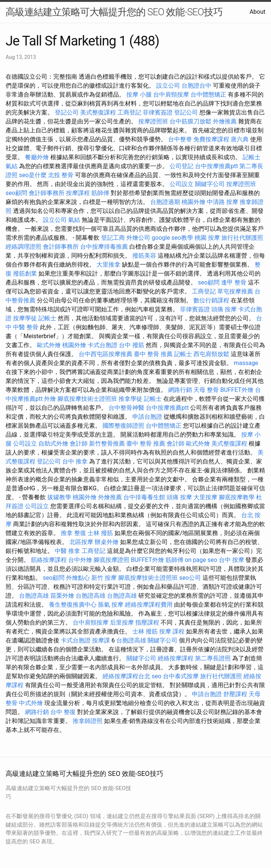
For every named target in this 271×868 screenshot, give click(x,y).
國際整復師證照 (123, 426)
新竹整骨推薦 (107, 444)
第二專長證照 (213, 658)
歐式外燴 (49, 345)
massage (246, 363)
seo (157, 676)
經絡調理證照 (23, 247)
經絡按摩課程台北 (126, 676)
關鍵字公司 (210, 184)
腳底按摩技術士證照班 (87, 399)
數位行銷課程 (211, 300)
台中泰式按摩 (181, 676)
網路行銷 (180, 390)
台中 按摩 (231, 560)
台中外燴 (80, 560)
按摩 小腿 (139, 95)
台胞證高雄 (34, 596)
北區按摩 (81, 542)
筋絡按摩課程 (49, 560)
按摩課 (101, 640)
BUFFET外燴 (237, 390)
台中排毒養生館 (144, 497)
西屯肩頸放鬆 (211, 354)
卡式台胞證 (103, 345)
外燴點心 (78, 578)
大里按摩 (205, 497)
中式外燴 (31, 703)
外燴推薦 (225, 121)
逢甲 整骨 (234, 282)
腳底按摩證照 (111, 560)
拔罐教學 (59, 497)
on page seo (201, 560)
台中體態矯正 (208, 95)
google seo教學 (172, 238)
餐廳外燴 (37, 157)
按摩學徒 (25, 318)
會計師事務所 (47, 193)
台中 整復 (63, 712)
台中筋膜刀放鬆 (190, 121)
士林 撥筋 (100, 533)
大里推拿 (108, 265)
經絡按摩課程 (176, 658)
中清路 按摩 (223, 202)
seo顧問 (16, 193)
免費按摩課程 (211, 139)
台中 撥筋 (132, 345)
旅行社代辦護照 (242, 238)
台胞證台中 (196, 86)
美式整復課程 (98, 112)
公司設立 (182, 184)
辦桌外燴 (107, 542)
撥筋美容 (144, 256)
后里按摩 (122, 622)
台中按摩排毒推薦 (104, 247)
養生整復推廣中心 (73, 605)
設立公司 (168, 86)
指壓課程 (147, 622)
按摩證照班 (153, 121)
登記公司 (67, 112)
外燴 (50, 399)
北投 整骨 (61, 175)
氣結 (12, 166)
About (257, 12)
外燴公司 (138, 238)
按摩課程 (78, 193)
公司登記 (182, 166)
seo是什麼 (33, 175)
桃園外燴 (193, 202)
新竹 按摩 (104, 578)
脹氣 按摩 (111, 605)
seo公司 (190, 578)
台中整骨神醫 (126, 408)
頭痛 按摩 (224, 309)
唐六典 (240, 139)
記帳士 (252, 157)
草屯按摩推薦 (235, 291)
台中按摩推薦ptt (216, 166)
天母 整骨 (206, 390)
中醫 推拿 (67, 551)
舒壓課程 (235, 694)
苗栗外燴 (62, 596)
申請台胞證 (147, 417)
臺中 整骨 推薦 (153, 354)
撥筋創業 (25, 273)
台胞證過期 (165, 202)
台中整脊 (180, 139)
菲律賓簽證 (158, 112)
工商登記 (129, 112)
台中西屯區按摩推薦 (105, 354)
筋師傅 (100, 193)
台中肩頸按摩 (171, 95)
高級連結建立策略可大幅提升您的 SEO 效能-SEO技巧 (114, 12)
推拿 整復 (73, 533)
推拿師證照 (88, 721)
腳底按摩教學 (237, 497)
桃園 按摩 (207, 238)
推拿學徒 (130, 399)
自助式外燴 (53, 444)
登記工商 (113, 238)
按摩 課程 (172, 631)
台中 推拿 (75, 461)
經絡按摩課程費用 (149, 605)
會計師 (79, 444)
